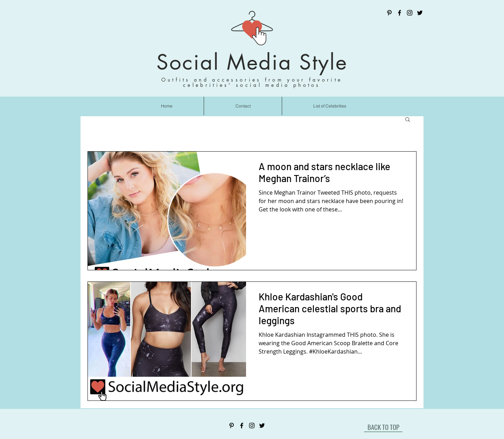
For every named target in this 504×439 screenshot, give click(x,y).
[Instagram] (410, 13)
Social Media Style (252, 62)
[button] (408, 120)
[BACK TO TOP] (383, 427)
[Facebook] (400, 13)
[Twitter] (420, 13)
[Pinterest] (389, 13)
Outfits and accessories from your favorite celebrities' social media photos (252, 82)
